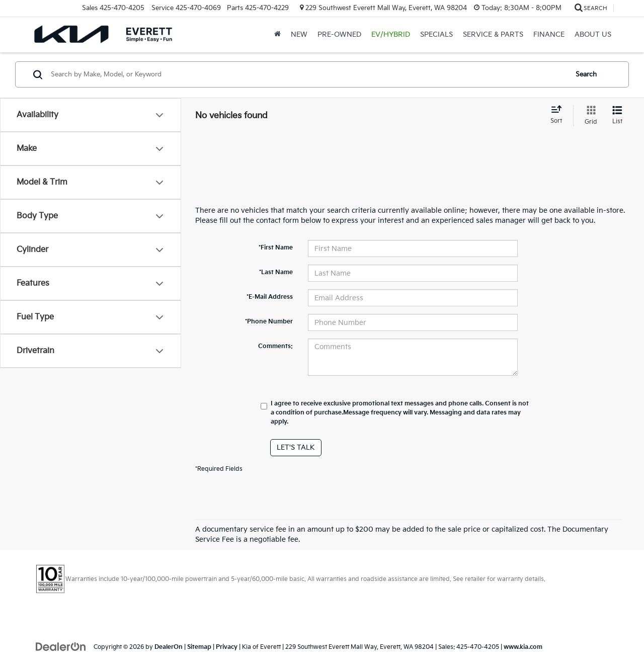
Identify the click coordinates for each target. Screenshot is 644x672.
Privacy (227, 647)
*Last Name (276, 272)
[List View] (617, 116)
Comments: (275, 346)
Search (586, 74)
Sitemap (199, 647)
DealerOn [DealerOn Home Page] (169, 647)
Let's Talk (296, 447)
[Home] (277, 35)
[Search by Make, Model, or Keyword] (308, 74)
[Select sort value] (559, 115)
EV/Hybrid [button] (391, 34)
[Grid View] (589, 116)
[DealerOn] (61, 647)
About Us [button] (593, 34)
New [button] (299, 34)
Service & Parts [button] (493, 34)
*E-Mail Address (270, 297)
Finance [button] (549, 34)
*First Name (276, 248)
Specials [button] (436, 34)
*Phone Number (269, 322)
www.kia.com (523, 647)
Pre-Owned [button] (339, 34)
